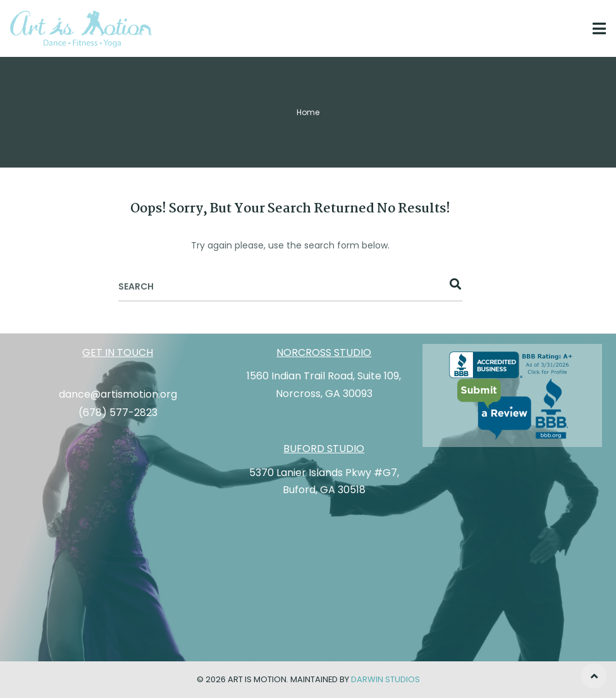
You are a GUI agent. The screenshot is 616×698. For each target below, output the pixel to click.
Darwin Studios (385, 679)
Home (308, 112)
